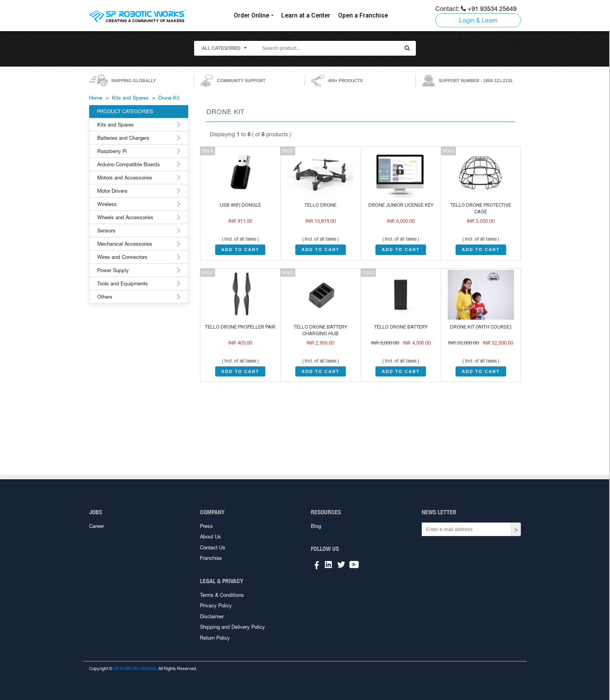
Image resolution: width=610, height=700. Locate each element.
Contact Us (213, 548)
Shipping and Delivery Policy (232, 627)
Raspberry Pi (112, 151)
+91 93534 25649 (489, 9)
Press (206, 526)
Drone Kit (169, 98)
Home (96, 98)
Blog (316, 526)
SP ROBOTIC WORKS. (135, 668)
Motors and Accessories (125, 178)
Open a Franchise (363, 15)
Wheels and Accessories (125, 217)
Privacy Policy (216, 606)
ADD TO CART (240, 250)
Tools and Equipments (123, 284)
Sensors (106, 231)
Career (96, 526)
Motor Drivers (112, 191)
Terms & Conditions (222, 595)
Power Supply (113, 270)
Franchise (211, 558)
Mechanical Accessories (125, 244)
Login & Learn (478, 20)
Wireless (107, 204)
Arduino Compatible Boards (129, 164)
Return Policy (215, 638)
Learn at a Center (306, 15)
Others (105, 297)
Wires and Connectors (122, 257)
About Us (210, 537)
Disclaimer (212, 616)
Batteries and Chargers (123, 138)
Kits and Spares (130, 98)
